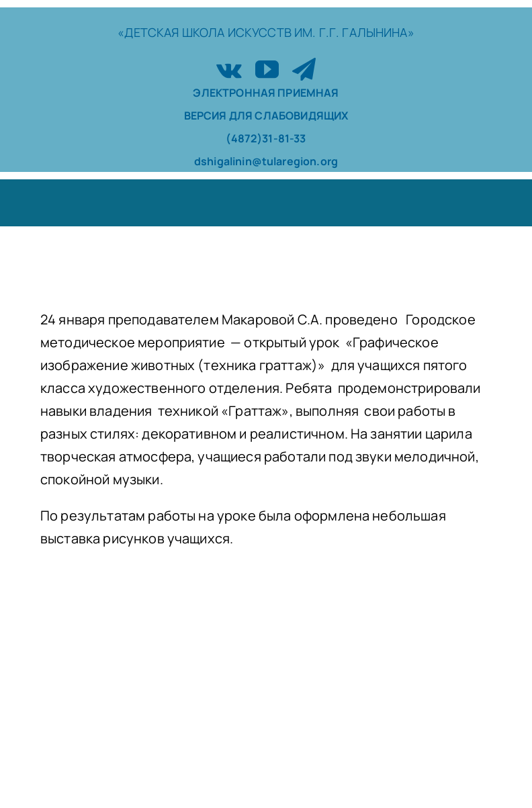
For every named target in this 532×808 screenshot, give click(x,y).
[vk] (229, 69)
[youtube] (267, 69)
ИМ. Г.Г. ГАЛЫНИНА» (354, 32)
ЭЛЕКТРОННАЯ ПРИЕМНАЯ (266, 93)
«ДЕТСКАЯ (149, 32)
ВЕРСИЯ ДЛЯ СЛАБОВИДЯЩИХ (266, 116)
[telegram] (304, 69)
